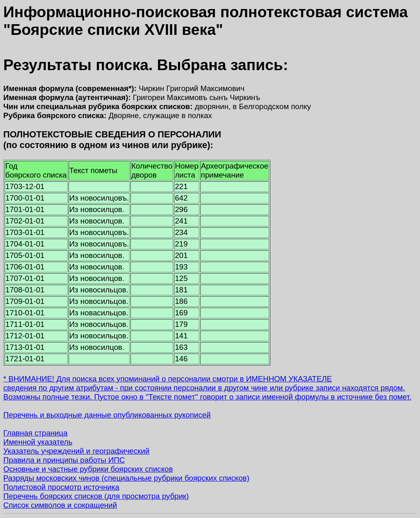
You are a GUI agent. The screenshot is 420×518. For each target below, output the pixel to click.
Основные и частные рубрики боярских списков (88, 469)
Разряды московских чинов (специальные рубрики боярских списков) (126, 478)
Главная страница (35, 433)
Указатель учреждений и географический (76, 451)
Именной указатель (38, 442)
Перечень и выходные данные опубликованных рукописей (107, 415)
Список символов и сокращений (60, 505)
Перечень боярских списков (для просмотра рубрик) (96, 496)
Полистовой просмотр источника (61, 487)
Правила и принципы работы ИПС (64, 460)
